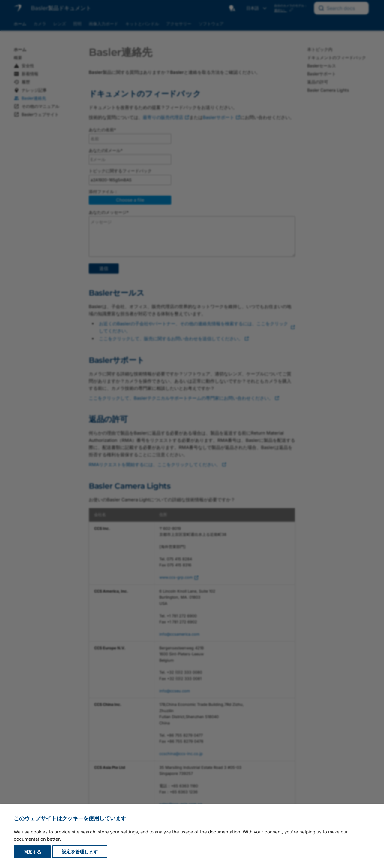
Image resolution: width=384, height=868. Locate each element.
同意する (32, 852)
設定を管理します (80, 852)
